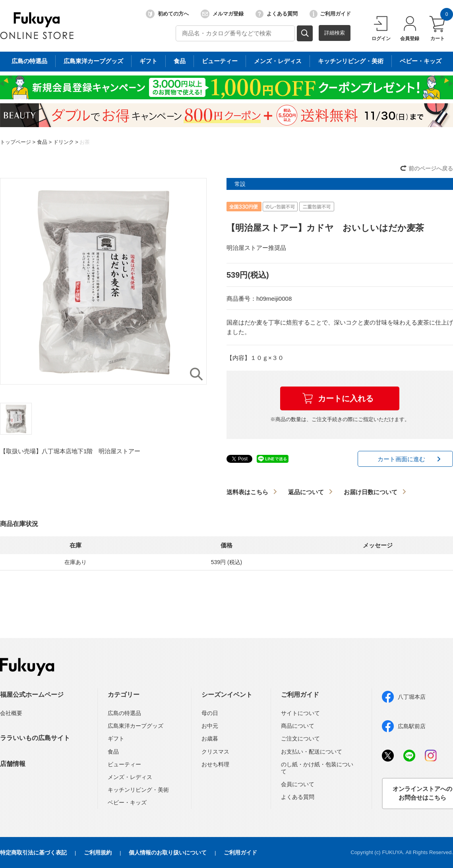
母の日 (210, 713)
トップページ (15, 142)
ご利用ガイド (330, 14)
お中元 (210, 726)
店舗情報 (13, 764)
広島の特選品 (124, 713)
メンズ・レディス (130, 777)
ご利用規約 (98, 853)
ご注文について (300, 738)
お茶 (85, 142)
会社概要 (11, 713)
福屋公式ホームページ (32, 695)
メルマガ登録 (222, 14)
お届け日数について (371, 492)
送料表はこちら (247, 492)
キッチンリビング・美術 (138, 790)
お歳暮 (210, 738)
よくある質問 (277, 14)
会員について (298, 784)
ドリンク (64, 142)
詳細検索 (335, 33)
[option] (103, 281)
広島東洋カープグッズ (136, 726)
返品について (306, 492)
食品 (42, 142)
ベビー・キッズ (127, 802)
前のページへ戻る (431, 168)
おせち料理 (215, 764)
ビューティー (124, 764)
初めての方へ (167, 14)
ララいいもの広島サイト (35, 738)
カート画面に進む (401, 459)
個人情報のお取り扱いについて (168, 853)
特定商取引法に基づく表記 (33, 853)
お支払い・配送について (312, 752)
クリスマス (215, 752)
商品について (298, 726)
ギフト (116, 738)
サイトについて (300, 713)
